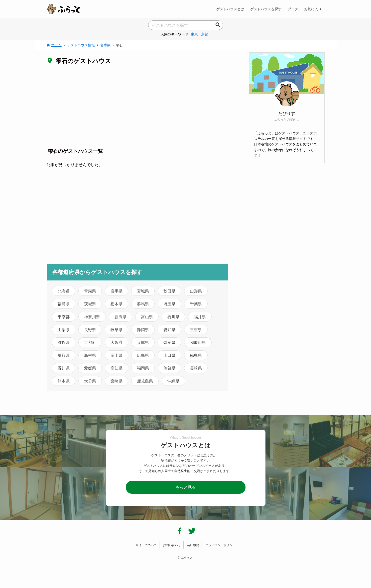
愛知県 (169, 330)
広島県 (143, 355)
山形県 (196, 291)
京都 (205, 34)
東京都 (64, 317)
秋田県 (169, 291)
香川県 (64, 368)
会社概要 (193, 545)
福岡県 (143, 368)
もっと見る (186, 487)
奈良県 (169, 342)
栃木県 (117, 304)
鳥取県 (64, 355)
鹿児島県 (145, 381)
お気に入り (313, 9)
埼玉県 (169, 304)
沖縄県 (173, 381)
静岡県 (143, 330)
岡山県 (117, 355)
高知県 (117, 368)
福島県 (64, 304)
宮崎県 (117, 381)
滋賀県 (64, 342)
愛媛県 (90, 368)
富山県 (147, 317)
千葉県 (196, 304)
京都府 (90, 342)
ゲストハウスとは (230, 9)
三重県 (196, 330)
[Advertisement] (137, 106)
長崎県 (196, 368)
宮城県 (143, 291)
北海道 (64, 291)
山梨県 (64, 330)
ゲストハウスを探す (266, 9)
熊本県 (64, 381)
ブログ (293, 9)
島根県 (90, 355)
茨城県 (90, 304)
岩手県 (117, 291)
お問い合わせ (172, 545)
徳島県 (196, 355)
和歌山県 (198, 342)
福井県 (200, 317)
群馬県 (143, 304)
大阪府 (117, 342)
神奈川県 (92, 317)
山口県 (169, 355)
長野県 (90, 330)
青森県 (90, 291)
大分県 (90, 381)
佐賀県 (169, 368)
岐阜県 (117, 330)
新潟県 (121, 317)
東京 (194, 34)
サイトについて (146, 545)
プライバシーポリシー (220, 545)
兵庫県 (143, 342)
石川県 (173, 317)
